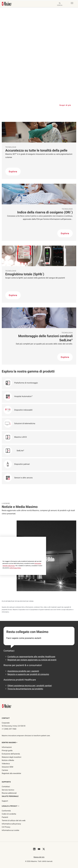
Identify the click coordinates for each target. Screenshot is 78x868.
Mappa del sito (39, 857)
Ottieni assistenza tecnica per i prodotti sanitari (30, 686)
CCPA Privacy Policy (15, 568)
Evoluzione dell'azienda (11, 754)
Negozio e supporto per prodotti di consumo (28, 674)
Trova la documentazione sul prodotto (25, 689)
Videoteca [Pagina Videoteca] (6, 764)
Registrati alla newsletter (11, 773)
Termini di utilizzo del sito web (14, 821)
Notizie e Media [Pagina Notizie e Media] (8, 760)
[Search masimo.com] (60, 4)
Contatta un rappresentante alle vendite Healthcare (31, 657)
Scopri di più (65, 105)
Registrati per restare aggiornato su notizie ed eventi (32, 660)
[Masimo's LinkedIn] (34, 849)
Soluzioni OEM (7, 767)
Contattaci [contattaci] (6, 787)
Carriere (5, 770)
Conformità (6, 811)
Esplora (13, 172)
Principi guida (7, 751)
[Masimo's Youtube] (39, 849)
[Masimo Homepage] (7, 706)
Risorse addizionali (9, 793)
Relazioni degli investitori (12, 757)
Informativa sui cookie (10, 830)
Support (5, 801)
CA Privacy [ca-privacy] (6, 827)
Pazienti (5, 817)
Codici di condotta (9, 814)
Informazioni (7, 747)
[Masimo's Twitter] (44, 849)
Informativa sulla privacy (11, 824)
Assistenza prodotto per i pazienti (23, 671)
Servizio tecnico (8, 790)
